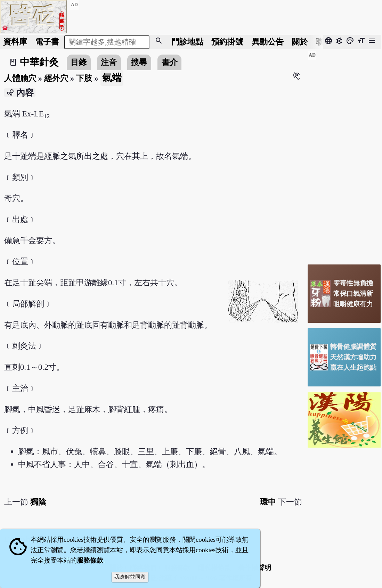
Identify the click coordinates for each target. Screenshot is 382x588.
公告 (268, 42)
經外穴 (56, 78)
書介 (170, 62)
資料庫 (15, 42)
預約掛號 (227, 42)
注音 (109, 62)
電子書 (47, 42)
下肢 (84, 78)
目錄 (79, 62)
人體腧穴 (20, 78)
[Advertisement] (344, 155)
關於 (300, 42)
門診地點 (187, 42)
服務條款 (90, 560)
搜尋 (139, 62)
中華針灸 (39, 62)
